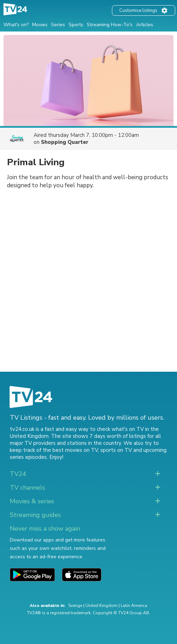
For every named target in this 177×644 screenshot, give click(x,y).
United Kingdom (101, 605)
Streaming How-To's (110, 25)
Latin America (134, 605)
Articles (145, 25)
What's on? (16, 25)
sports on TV (116, 450)
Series (58, 25)
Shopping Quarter (65, 142)
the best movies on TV (70, 450)
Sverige (75, 605)
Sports (76, 25)
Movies (40, 25)
